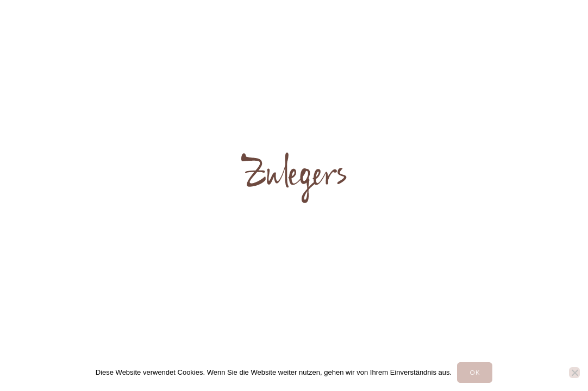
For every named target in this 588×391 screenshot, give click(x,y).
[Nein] (574, 373)
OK (475, 373)
